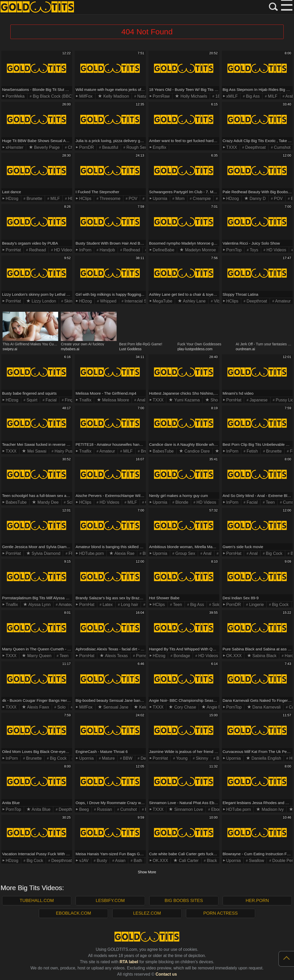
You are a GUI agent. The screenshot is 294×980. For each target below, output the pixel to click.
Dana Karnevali (266, 707)
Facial (51, 400)
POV (132, 199)
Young (181, 758)
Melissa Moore (115, 400)
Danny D (257, 199)
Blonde (181, 502)
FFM (72, 553)
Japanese (258, 400)
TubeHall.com (37, 901)
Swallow (256, 861)
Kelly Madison (116, 96)
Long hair (129, 605)
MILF (272, 96)
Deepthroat (255, 147)
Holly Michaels (193, 96)
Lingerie (256, 605)
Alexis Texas (116, 656)
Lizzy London (43, 301)
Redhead (37, 250)
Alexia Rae (124, 553)
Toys (254, 250)
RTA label (129, 962)
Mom (179, 199)
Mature (108, 758)
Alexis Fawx (38, 707)
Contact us (166, 974)
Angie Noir (216, 707)
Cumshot (282, 147)
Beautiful (110, 147)
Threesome (110, 199)
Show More (147, 872)
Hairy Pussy (65, 451)
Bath (137, 861)
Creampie (201, 199)
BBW (127, 758)
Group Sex (185, 553)
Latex (107, 605)
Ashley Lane (194, 301)
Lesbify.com (110, 901)
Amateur (282, 301)
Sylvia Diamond (46, 553)
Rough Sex (136, 147)
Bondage (181, 656)
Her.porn (257, 901)
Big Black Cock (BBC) (52, 96)
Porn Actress (220, 913)
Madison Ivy (272, 809)
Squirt (31, 400)
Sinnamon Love (188, 809)
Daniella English (266, 758)
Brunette (34, 199)
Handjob (107, 250)
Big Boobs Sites (184, 901)
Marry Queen (39, 656)
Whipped (108, 301)
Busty (101, 861)
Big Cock (274, 553)
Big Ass (252, 96)
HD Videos (63, 250)
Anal (141, 400)
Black (211, 861)
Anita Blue (41, 809)
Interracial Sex (137, 301)
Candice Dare (197, 451)
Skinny (70, 301)
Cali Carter (188, 861)
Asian (120, 861)
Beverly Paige (46, 147)
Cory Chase (184, 707)
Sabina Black (264, 656)
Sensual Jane (115, 707)
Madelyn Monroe (200, 250)
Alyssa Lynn (39, 605)
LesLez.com (147, 913)
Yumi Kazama (186, 400)
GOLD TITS (37, 7)
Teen (270, 502)
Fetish (252, 451)
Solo (216, 605)
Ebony (216, 809)
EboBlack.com (73, 913)
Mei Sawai (36, 451)
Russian (104, 809)
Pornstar (143, 656)
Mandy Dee (47, 502)
